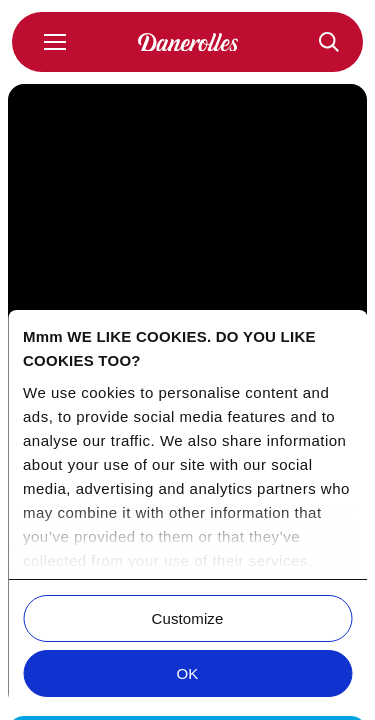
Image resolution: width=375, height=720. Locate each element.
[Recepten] (329, 42)
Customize (188, 618)
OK (188, 673)
